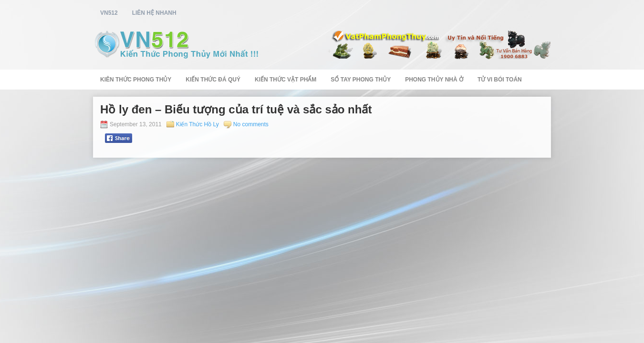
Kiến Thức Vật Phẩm (286, 80)
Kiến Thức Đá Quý (213, 80)
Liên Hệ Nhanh (154, 13)
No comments (251, 124)
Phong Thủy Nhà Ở (434, 80)
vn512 (109, 13)
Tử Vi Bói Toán (500, 80)
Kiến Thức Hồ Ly (197, 124)
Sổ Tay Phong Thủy (361, 80)
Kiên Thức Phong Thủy (136, 80)
